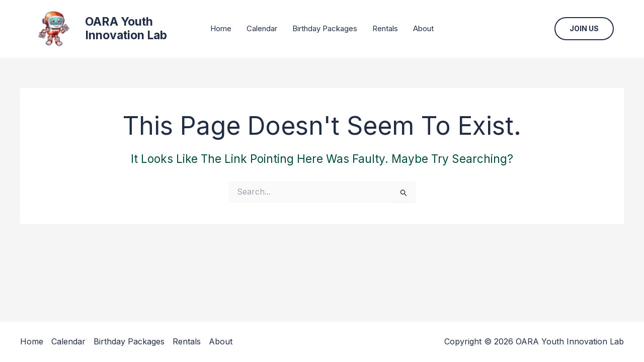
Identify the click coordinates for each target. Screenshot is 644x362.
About (423, 28)
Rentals (385, 28)
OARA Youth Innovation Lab (126, 29)
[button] (584, 29)
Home (221, 28)
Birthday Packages (325, 28)
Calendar (262, 28)
